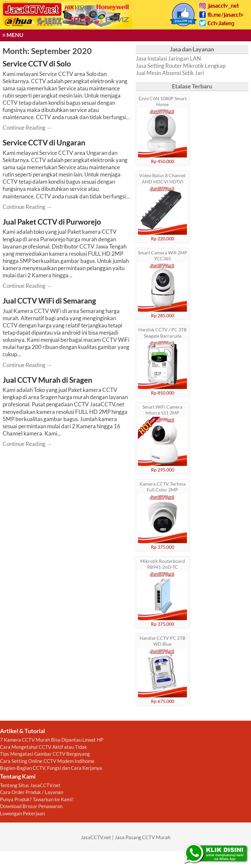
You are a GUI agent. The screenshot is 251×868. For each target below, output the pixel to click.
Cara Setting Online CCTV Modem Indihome (47, 761)
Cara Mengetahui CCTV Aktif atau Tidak (43, 747)
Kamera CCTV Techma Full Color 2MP (163, 487)
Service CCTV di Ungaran (44, 142)
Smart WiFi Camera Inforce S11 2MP (162, 410)
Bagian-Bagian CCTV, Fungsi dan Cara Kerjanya (51, 768)
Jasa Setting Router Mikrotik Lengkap (181, 66)
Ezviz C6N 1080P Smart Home (163, 101)
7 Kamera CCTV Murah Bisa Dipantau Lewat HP (52, 740)
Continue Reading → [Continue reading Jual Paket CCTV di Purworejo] (27, 286)
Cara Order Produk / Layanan (32, 792)
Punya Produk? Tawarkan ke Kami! (37, 799)
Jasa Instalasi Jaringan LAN (168, 58)
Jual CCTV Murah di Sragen (47, 380)
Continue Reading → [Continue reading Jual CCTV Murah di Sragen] (27, 444)
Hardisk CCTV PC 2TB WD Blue (162, 641)
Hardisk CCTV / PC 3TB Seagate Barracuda (162, 332)
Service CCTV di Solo (37, 64)
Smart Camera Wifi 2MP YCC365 (163, 256)
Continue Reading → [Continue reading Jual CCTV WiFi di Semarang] (27, 365)
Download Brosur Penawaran (31, 806)
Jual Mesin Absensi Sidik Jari (170, 73)
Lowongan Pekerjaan (22, 813)
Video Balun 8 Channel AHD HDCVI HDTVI (162, 178)
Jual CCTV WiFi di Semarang (49, 301)
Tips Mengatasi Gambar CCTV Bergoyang (45, 754)
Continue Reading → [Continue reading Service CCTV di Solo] (27, 128)
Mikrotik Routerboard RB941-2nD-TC (163, 564)
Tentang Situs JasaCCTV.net (30, 785)
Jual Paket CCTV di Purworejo (52, 222)
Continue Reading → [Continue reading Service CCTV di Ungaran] (27, 207)
